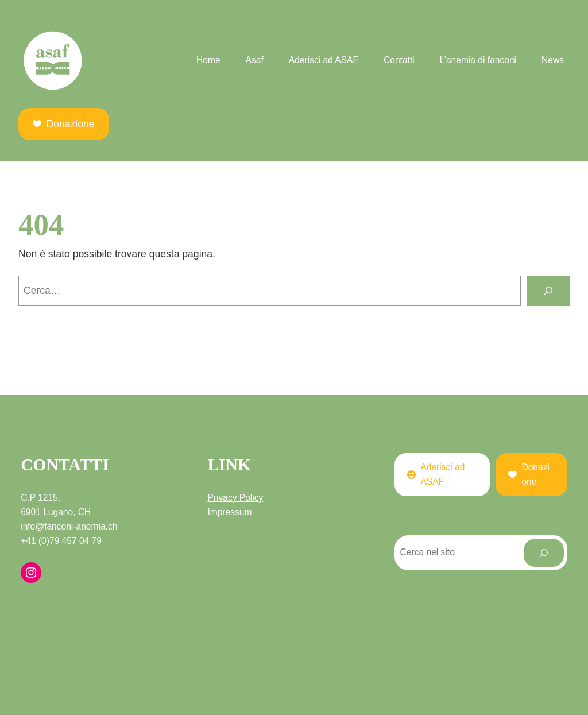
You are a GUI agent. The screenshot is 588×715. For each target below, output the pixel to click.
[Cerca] (548, 290)
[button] (64, 124)
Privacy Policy (235, 498)
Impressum (229, 512)
